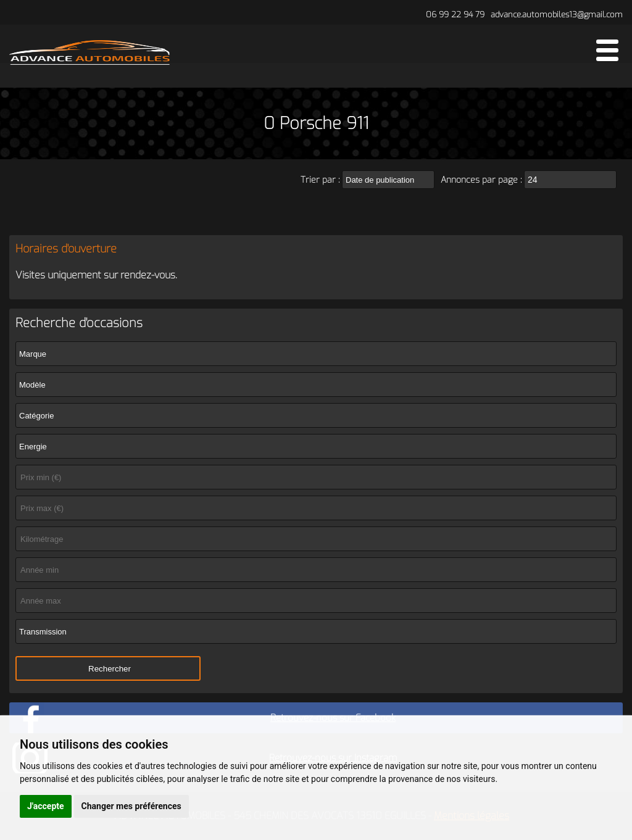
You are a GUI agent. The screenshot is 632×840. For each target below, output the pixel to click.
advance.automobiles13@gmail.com (557, 15)
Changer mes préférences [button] (131, 806)
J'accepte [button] (46, 806)
